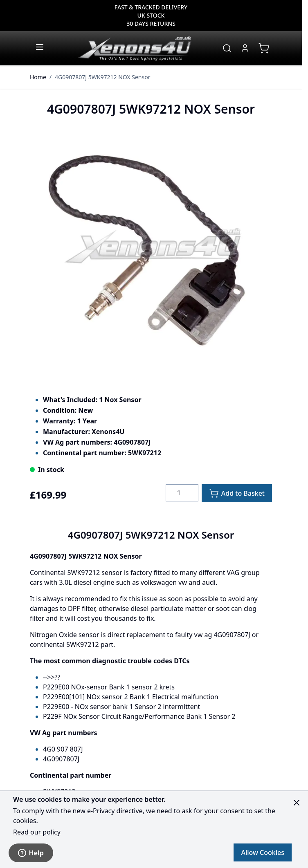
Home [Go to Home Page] (38, 77)
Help (31, 853)
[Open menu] (40, 47)
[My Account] (245, 48)
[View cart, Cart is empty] (264, 48)
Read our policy (37, 832)
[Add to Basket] (237, 493)
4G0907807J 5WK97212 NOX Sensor (102, 77)
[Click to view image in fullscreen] (151, 251)
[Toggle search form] (227, 48)
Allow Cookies (263, 852)
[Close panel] (297, 803)
